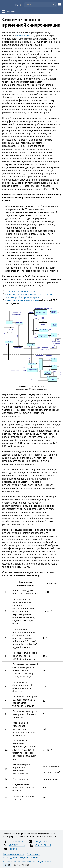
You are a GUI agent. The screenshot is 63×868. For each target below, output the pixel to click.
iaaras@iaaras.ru (41, 841)
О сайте (34, 858)
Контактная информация (14, 854)
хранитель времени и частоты (21, 291)
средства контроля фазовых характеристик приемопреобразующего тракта (29, 296)
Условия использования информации (19, 861)
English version (44, 861)
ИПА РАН (13, 849)
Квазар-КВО (22, 36)
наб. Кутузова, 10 (16, 841)
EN (22, 5)
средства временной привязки (22, 300)
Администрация (34, 854)
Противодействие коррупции (16, 858)
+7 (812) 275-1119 (43, 845)
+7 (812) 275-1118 (17, 845)
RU (16, 5)
